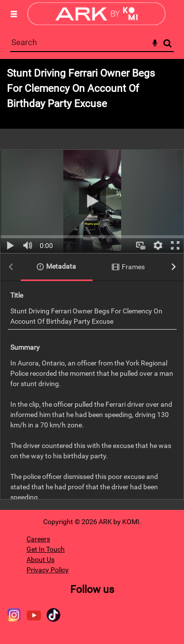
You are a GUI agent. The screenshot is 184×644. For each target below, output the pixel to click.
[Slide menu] (14, 14)
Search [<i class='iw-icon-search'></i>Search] (168, 43)
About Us (40, 560)
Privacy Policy (48, 570)
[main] (92, 284)
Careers (38, 539)
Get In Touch (46, 549)
